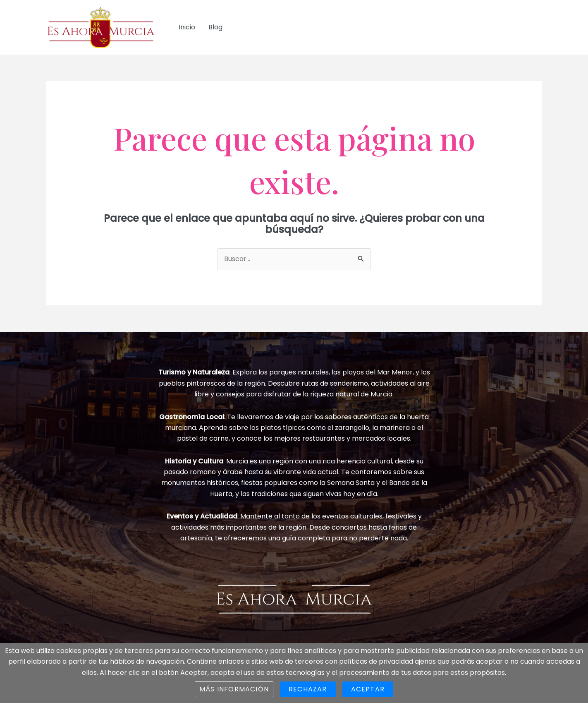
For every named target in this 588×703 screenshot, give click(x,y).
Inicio (187, 27)
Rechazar (308, 689)
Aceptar (368, 689)
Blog (215, 27)
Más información (234, 689)
